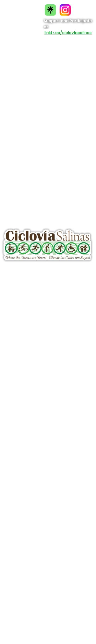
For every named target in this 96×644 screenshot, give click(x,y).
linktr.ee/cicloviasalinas (68, 33)
